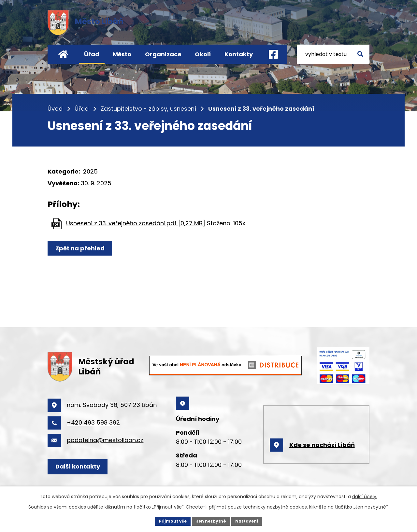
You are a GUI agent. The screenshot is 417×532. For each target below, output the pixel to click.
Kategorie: (64, 171)
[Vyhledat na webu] (333, 54)
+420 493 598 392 (93, 422)
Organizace (163, 54)
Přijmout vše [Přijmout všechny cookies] (168, 520)
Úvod (63, 54)
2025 (90, 171)
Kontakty (239, 54)
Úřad (92, 54)
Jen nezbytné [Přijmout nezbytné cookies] (211, 520)
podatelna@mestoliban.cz (105, 440)
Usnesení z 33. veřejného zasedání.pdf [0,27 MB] (136, 223)
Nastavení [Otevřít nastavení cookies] (252, 520)
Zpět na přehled (88, 251)
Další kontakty (86, 466)
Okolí (203, 54)
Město (122, 54)
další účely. (365, 495)
